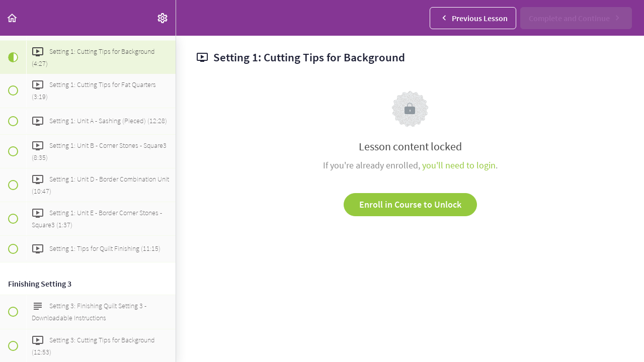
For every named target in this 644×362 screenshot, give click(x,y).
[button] (13, 18)
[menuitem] (163, 18)
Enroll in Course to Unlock (410, 204)
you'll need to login (459, 165)
